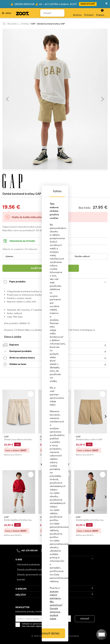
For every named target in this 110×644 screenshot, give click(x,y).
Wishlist (77, 13)
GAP (6, 437)
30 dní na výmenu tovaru (55, 358)
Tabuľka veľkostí (82, 256)
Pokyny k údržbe (13, 336)
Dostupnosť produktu (55, 351)
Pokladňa (101, 13)
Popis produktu (55, 282)
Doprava (55, 345)
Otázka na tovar (55, 364)
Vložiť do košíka (41, 268)
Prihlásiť (89, 13)
